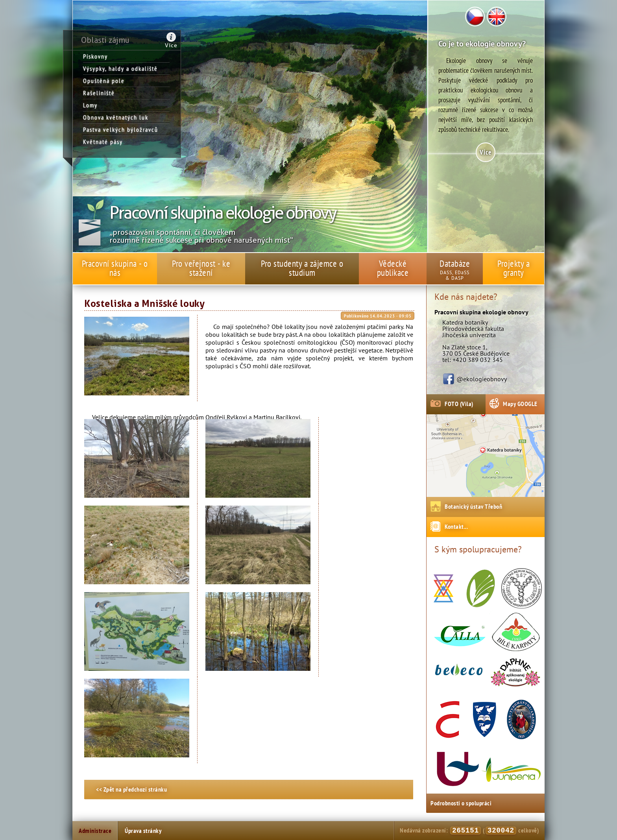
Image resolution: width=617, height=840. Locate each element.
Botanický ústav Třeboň (473, 506)
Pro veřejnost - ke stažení (201, 268)
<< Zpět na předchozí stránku (131, 789)
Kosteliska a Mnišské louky (144, 304)
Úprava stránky (143, 831)
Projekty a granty (514, 268)
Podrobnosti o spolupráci (461, 803)
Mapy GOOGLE (520, 404)
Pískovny (95, 56)
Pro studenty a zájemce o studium (302, 268)
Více (171, 45)
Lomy (90, 105)
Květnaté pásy (103, 142)
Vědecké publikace (393, 268)
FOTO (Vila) (459, 404)
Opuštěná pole (104, 81)
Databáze (455, 263)
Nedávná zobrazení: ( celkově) (469, 831)
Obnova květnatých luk (116, 117)
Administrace (95, 831)
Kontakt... (456, 526)
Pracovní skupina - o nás (115, 268)
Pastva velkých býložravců (121, 129)
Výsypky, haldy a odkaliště (120, 68)
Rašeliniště (99, 93)
